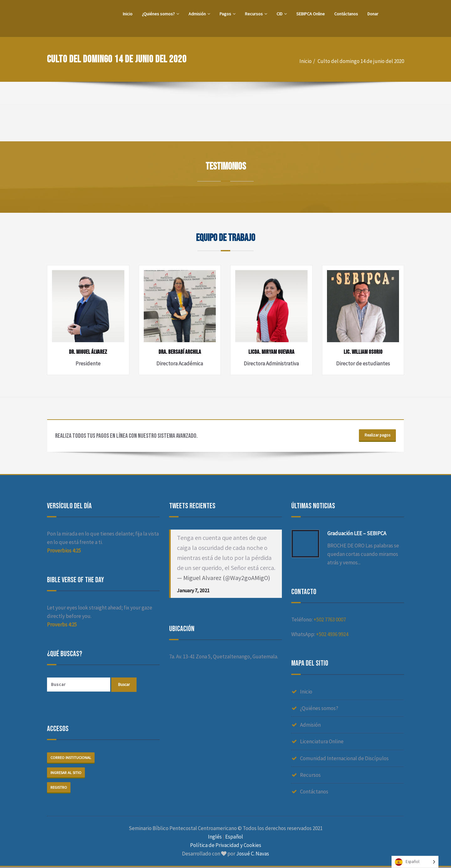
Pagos (228, 14)
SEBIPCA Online (311, 14)
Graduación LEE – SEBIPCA (357, 534)
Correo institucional (72, 758)
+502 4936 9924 (332, 635)
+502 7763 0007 (330, 620)
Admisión (199, 14)
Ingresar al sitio (66, 773)
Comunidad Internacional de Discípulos (344, 759)
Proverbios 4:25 (64, 551)
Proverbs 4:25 (62, 625)
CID (282, 14)
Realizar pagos (376, 436)
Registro (59, 788)
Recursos (256, 14)
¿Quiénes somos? (161, 14)
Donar (373, 14)
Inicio (128, 14)
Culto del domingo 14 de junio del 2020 (361, 61)
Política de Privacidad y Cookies (226, 846)
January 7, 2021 (193, 591)
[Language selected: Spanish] (415, 862)
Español (234, 838)
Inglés (215, 838)
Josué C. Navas (253, 855)
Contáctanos (346, 14)
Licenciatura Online (322, 742)
